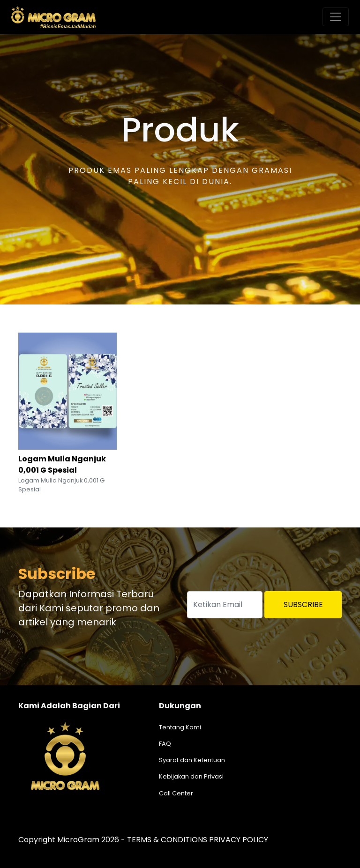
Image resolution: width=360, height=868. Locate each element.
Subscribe (303, 605)
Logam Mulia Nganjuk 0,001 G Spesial (62, 464)
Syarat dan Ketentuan (192, 760)
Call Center (176, 793)
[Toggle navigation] (336, 17)
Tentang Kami (180, 727)
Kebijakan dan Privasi (191, 776)
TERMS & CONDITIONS (167, 840)
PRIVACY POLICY (239, 840)
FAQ (165, 744)
